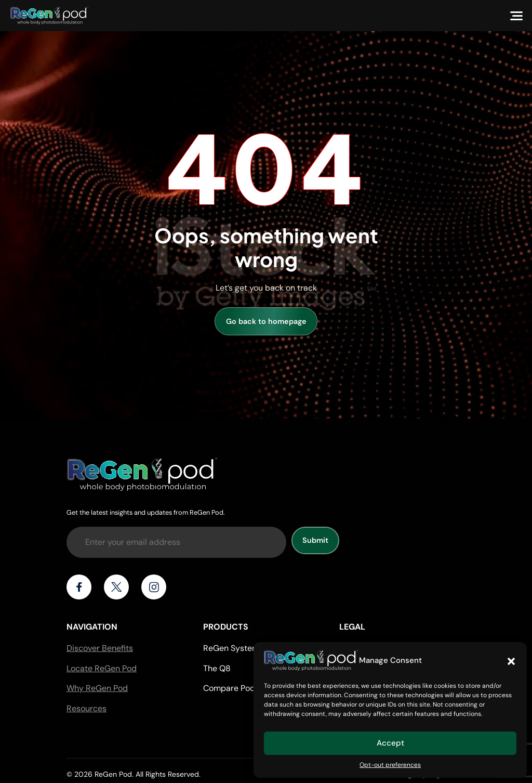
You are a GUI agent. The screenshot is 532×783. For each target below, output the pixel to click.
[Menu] (516, 16)
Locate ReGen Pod (102, 668)
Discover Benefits (100, 648)
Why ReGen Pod (97, 688)
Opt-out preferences (390, 765)
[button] (511, 660)
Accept (390, 743)
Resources (87, 708)
